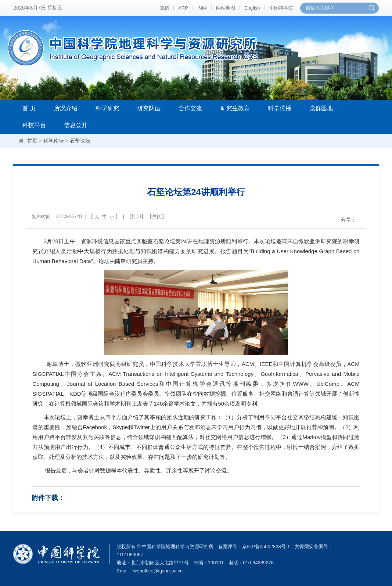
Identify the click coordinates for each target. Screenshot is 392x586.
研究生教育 (235, 108)
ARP (183, 8)
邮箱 (164, 8)
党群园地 (321, 108)
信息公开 (76, 125)
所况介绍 (66, 108)
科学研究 (107, 108)
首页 (32, 141)
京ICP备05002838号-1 (266, 547)
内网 (202, 8)
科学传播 (280, 108)
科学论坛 (54, 141)
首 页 (29, 108)
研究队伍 (149, 108)
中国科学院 (281, 8)
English (252, 8)
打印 (136, 217)
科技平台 (34, 125)
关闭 (157, 217)
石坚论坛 (80, 141)
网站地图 (226, 8)
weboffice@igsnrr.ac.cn (158, 571)
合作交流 (190, 108)
